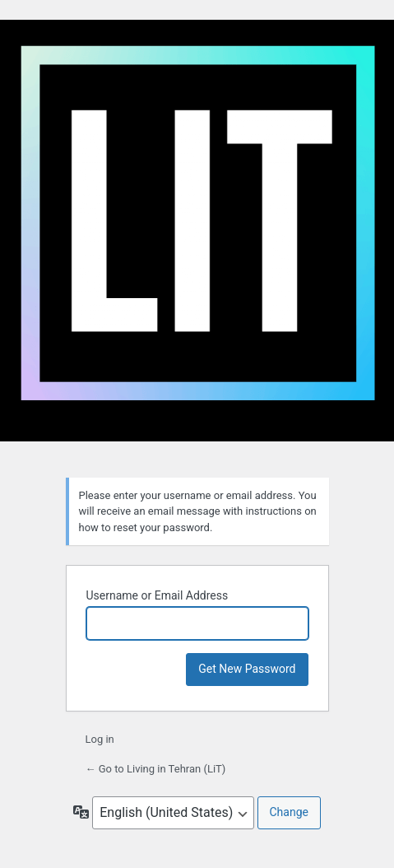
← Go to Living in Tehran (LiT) (156, 769)
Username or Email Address (158, 595)
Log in (100, 739)
